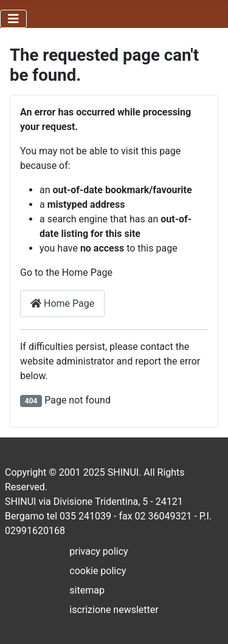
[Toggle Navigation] (13, 19)
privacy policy (98, 551)
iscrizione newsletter (114, 610)
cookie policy (98, 571)
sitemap (87, 590)
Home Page (62, 303)
